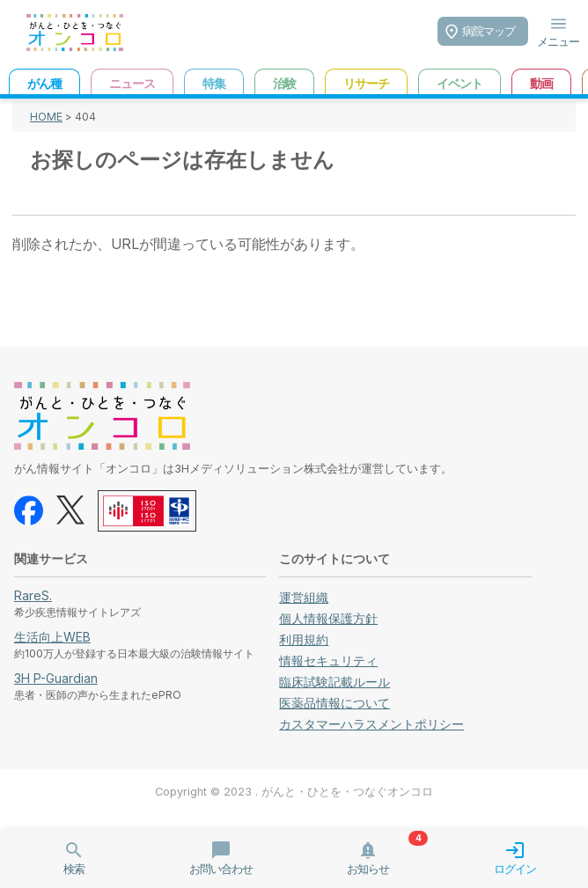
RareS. (33, 595)
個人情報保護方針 (328, 618)
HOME (46, 117)
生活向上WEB (52, 637)
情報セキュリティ (328, 660)
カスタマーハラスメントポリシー (371, 724)
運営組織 (304, 597)
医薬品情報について (334, 703)
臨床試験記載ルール (334, 682)
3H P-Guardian (56, 678)
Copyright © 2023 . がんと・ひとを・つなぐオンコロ (294, 792)
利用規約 (304, 639)
